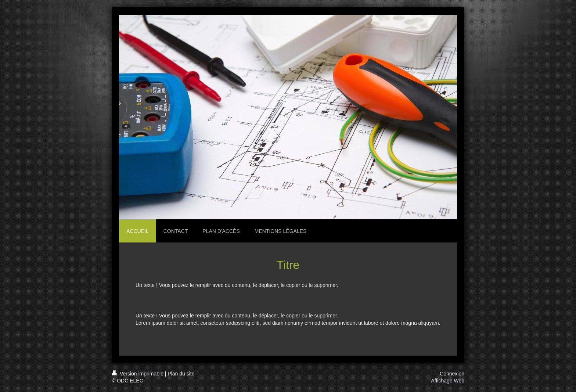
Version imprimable (138, 374)
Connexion (452, 374)
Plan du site (181, 374)
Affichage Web (448, 381)
